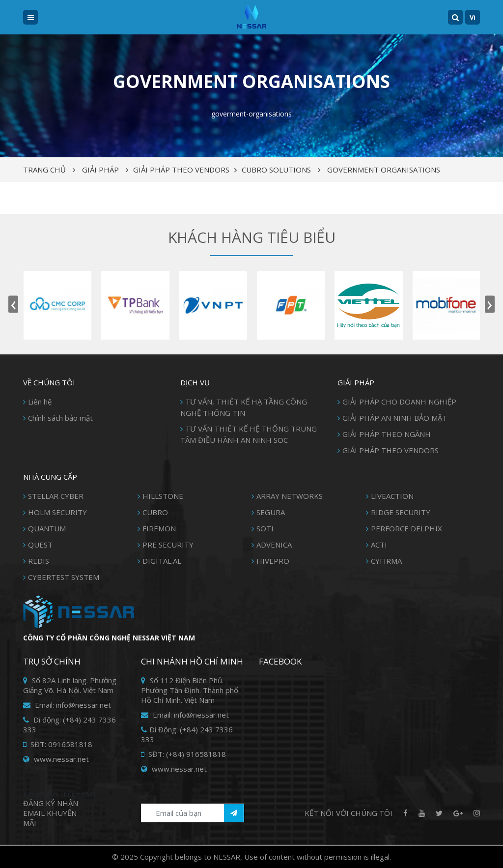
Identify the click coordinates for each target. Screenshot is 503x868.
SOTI (265, 528)
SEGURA (271, 512)
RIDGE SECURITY (401, 512)
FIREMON (159, 528)
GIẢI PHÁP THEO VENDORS (181, 170)
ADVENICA (274, 545)
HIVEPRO (273, 561)
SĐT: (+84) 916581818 (183, 754)
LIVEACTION (392, 496)
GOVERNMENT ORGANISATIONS (384, 170)
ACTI (379, 545)
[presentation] (13, 304)
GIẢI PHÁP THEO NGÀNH (387, 434)
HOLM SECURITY (57, 512)
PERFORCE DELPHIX (406, 528)
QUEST (40, 545)
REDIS (39, 561)
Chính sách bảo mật (60, 418)
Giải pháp (100, 170)
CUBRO (155, 512)
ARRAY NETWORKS (290, 496)
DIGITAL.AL (162, 561)
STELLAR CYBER (56, 496)
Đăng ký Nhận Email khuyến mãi (51, 813)
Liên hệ (40, 402)
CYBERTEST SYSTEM (64, 577)
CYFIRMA (386, 561)
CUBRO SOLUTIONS (276, 170)
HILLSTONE (163, 496)
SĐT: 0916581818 (58, 744)
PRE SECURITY (168, 545)
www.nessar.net (56, 759)
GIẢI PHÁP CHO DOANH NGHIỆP (399, 402)
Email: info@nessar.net (67, 705)
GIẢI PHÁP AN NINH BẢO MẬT (395, 418)
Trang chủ (44, 170)
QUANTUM (47, 528)
